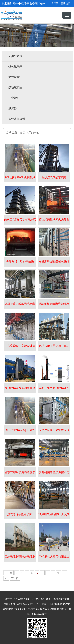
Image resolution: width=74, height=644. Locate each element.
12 (6, 578)
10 (58, 573)
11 (65, 573)
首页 (23, 133)
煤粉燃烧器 (15, 87)
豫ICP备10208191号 (37, 623)
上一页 (8, 573)
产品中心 (34, 133)
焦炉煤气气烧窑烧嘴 (54, 177)
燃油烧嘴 (14, 77)
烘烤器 (13, 108)
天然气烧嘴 (15, 56)
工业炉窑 (14, 98)
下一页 (15, 578)
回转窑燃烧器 (17, 119)
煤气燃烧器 (15, 67)
